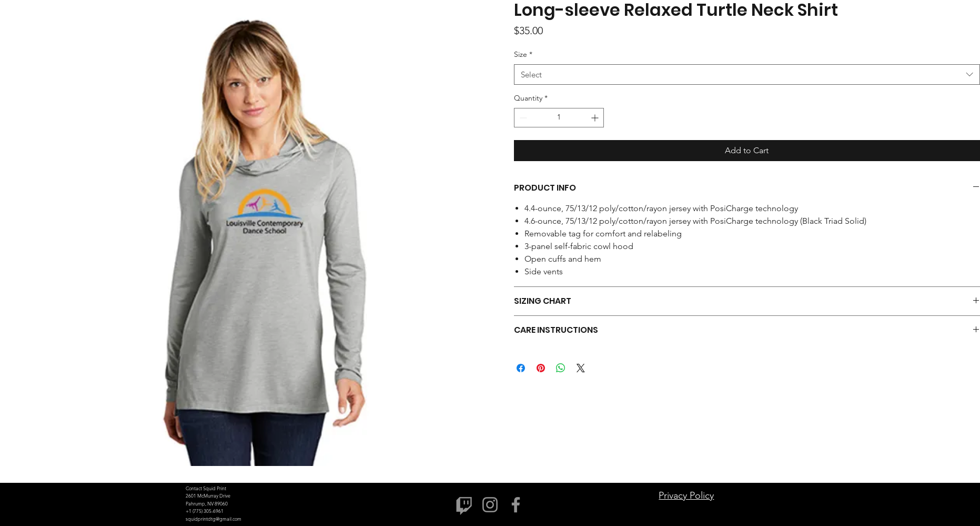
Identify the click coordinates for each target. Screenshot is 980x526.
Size (523, 54)
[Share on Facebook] (521, 368)
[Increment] (596, 118)
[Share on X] (581, 368)
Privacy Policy (686, 495)
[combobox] (747, 75)
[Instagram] (490, 505)
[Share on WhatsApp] (561, 368)
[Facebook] (516, 505)
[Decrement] (522, 118)
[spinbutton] (559, 118)
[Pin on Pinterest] (541, 368)
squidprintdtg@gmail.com (214, 519)
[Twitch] (464, 505)
